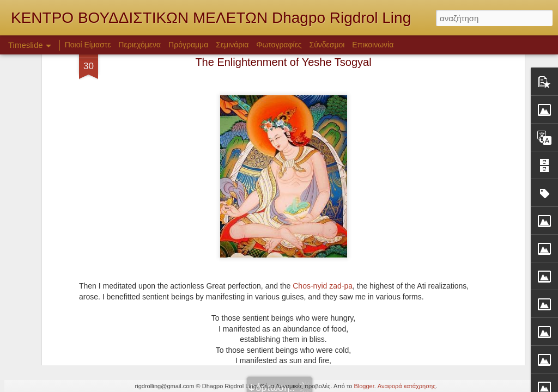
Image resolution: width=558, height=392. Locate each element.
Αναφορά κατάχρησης (407, 386)
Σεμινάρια (232, 45)
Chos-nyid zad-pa (323, 168)
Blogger (364, 386)
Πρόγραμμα (188, 45)
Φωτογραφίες (279, 45)
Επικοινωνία (373, 45)
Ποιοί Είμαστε (88, 45)
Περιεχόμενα (139, 45)
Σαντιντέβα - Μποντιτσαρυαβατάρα (445, 290)
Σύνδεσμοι (327, 45)
